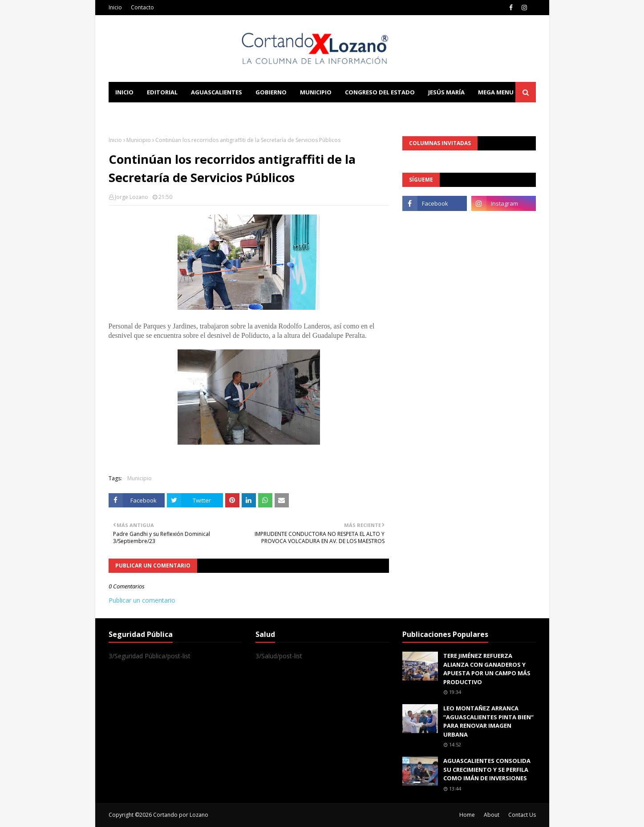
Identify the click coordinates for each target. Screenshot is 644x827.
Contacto (142, 7)
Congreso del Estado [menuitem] (380, 92)
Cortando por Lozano (181, 815)
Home (467, 815)
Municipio (139, 140)
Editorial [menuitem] (162, 92)
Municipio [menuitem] (316, 92)
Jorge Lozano (132, 197)
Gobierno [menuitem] (271, 92)
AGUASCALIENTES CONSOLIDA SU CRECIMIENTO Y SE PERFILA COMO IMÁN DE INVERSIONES (487, 769)
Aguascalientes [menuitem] (217, 92)
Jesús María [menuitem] (446, 92)
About (492, 815)
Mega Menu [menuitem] (496, 92)
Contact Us (522, 815)
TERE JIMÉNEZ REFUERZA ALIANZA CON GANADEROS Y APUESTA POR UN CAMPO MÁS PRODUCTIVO (487, 669)
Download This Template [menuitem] (294, 113)
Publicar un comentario (142, 600)
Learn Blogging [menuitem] (141, 113)
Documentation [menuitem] (207, 113)
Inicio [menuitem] (124, 92)
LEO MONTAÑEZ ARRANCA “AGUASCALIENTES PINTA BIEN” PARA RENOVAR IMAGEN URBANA (488, 721)
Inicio (115, 7)
